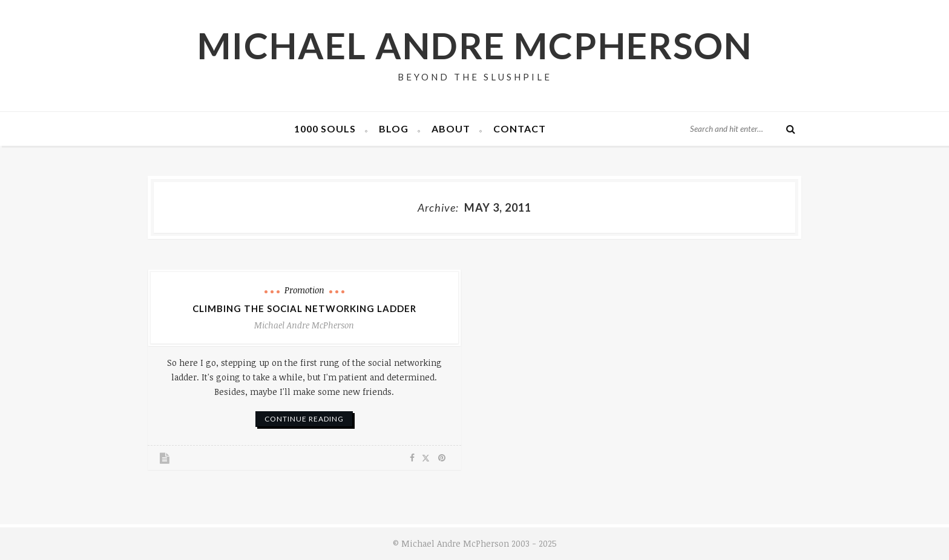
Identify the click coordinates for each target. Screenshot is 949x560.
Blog (394, 129)
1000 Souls (325, 129)
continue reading (304, 419)
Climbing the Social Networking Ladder (304, 308)
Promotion (304, 290)
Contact (520, 129)
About (451, 129)
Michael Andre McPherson (475, 45)
